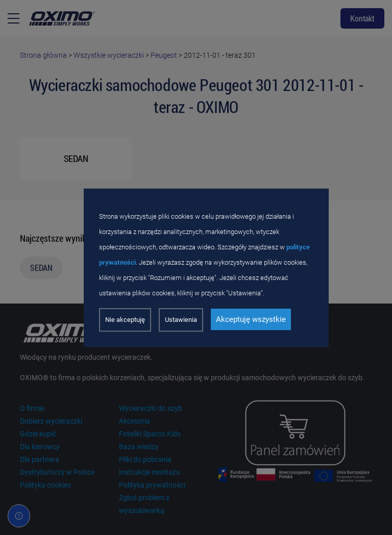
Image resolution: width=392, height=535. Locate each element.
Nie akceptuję (125, 320)
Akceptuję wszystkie (251, 319)
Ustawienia (181, 320)
